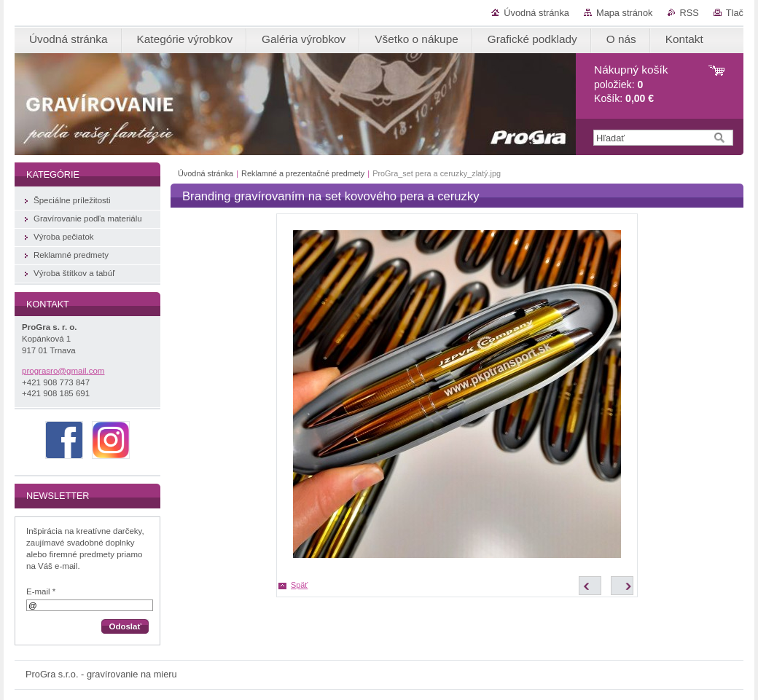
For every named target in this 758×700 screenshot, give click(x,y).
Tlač (735, 13)
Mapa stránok (625, 13)
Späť (299, 585)
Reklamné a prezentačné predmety (303, 173)
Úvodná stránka (536, 13)
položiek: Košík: (631, 84)
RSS (689, 13)
